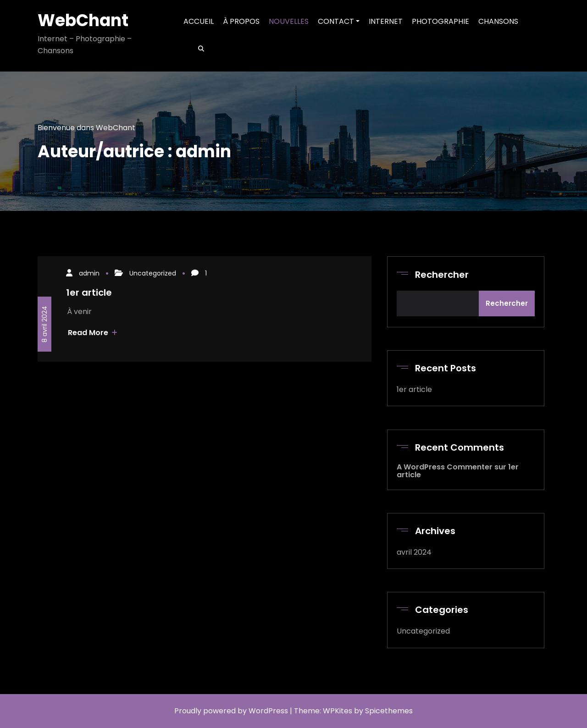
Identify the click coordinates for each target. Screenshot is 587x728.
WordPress (268, 711)
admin (89, 273)
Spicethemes (389, 711)
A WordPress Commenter (445, 467)
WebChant (83, 20)
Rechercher (442, 275)
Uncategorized (153, 273)
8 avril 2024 (44, 324)
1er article (89, 292)
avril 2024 (414, 552)
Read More (93, 333)
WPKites (338, 711)
